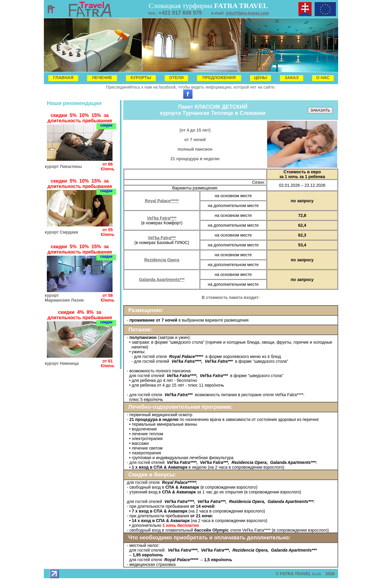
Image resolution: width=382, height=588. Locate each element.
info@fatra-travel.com (247, 13)
